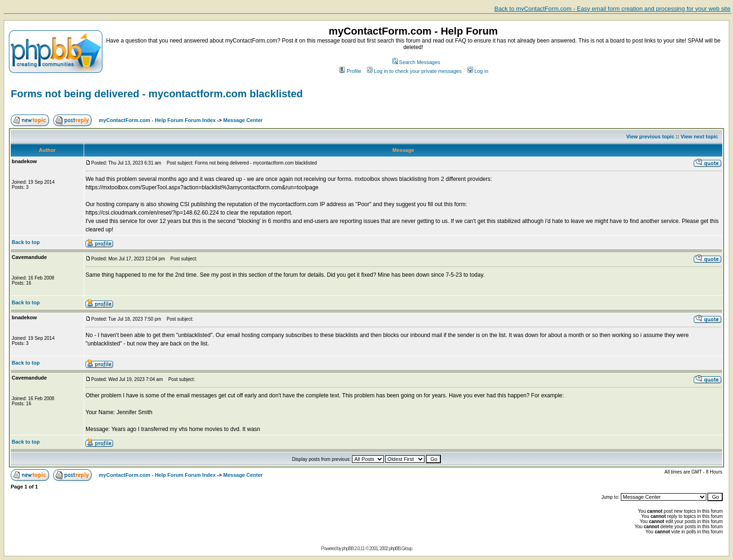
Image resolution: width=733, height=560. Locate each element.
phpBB (348, 549)
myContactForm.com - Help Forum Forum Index (157, 120)
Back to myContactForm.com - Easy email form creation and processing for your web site (613, 9)
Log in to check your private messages (414, 71)
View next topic (699, 136)
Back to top (26, 242)
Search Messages (416, 62)
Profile (350, 71)
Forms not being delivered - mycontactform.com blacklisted (157, 94)
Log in (478, 71)
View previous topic (650, 136)
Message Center (243, 120)
